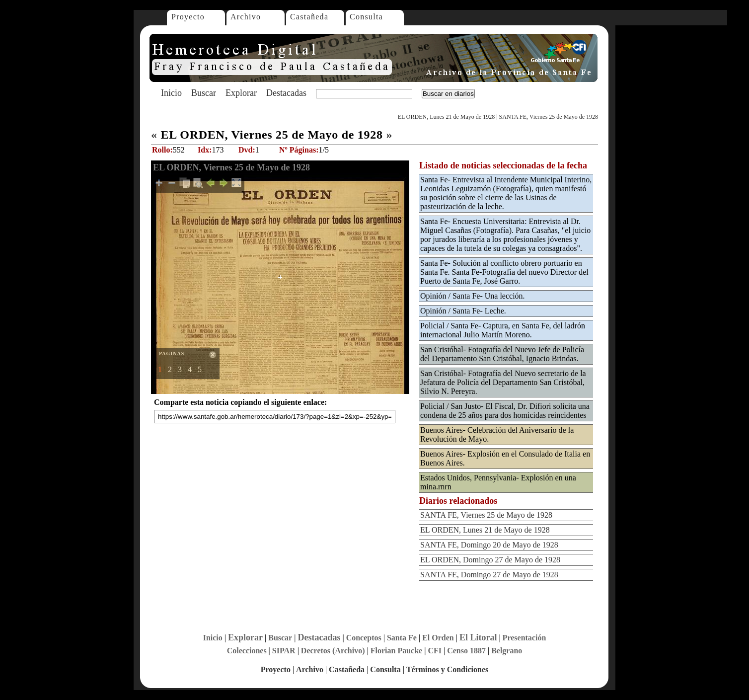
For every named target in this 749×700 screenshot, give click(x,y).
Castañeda (309, 17)
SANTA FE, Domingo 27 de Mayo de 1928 (489, 575)
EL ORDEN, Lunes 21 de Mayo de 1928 (447, 117)
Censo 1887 (466, 651)
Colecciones (247, 651)
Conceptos (364, 638)
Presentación (524, 638)
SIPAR (284, 651)
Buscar (204, 93)
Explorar (241, 93)
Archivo (246, 17)
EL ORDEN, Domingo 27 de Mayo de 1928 (490, 560)
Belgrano (507, 651)
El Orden (438, 638)
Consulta (366, 17)
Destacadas (286, 93)
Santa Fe (402, 638)
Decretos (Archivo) (333, 651)
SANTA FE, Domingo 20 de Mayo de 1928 (489, 545)
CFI (435, 651)
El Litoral (478, 637)
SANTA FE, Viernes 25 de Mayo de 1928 (549, 117)
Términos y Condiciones (447, 669)
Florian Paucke (396, 651)
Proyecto (188, 17)
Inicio (171, 93)
